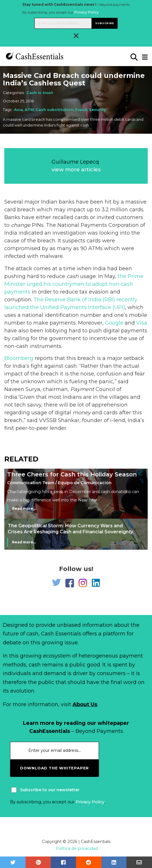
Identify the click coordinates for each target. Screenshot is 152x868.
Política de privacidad (77, 848)
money (82, 413)
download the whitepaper (54, 768)
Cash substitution (54, 110)
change (21, 225)
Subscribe (105, 23)
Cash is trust (40, 93)
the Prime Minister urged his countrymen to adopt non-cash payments (74, 284)
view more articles (76, 170)
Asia (18, 110)
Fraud (81, 110)
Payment (82, 389)
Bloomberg (19, 358)
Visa (142, 323)
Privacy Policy (86, 12)
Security (98, 110)
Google (114, 323)
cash (73, 276)
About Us (85, 704)
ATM (29, 110)
